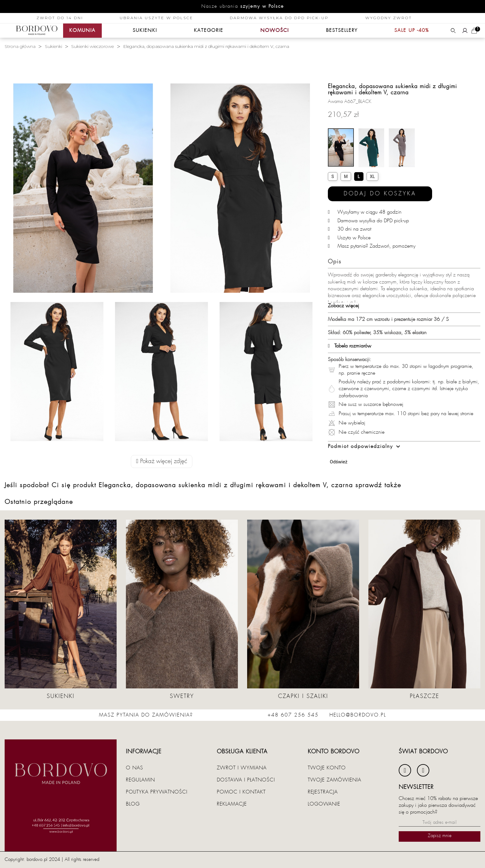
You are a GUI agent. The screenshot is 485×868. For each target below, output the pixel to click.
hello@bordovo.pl (358, 715)
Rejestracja (323, 792)
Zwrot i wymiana (242, 768)
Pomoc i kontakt (241, 792)
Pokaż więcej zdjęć (162, 461)
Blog (133, 804)
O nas (135, 768)
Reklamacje (232, 804)
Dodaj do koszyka (380, 194)
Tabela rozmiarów (350, 346)
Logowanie (324, 804)
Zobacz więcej (343, 306)
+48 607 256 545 (293, 715)
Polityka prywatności (157, 792)
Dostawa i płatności (246, 780)
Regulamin (140, 780)
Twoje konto (327, 768)
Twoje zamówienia (335, 780)
